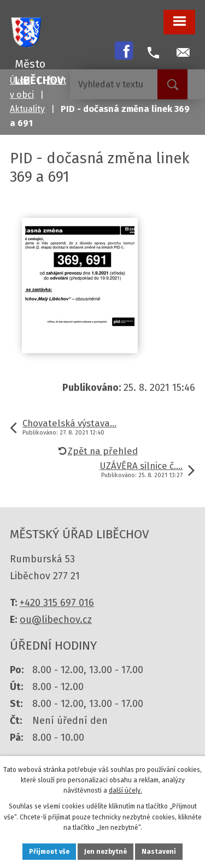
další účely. (125, 790)
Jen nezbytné (106, 852)
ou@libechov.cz (56, 620)
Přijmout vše (49, 852)
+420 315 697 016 (57, 603)
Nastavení (159, 852)
